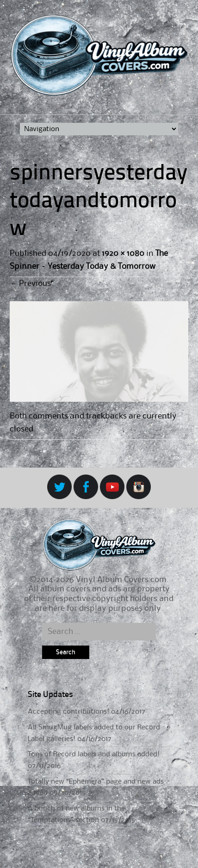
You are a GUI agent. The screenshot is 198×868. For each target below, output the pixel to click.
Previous (30, 284)
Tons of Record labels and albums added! (94, 754)
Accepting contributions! (68, 712)
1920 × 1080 (123, 253)
